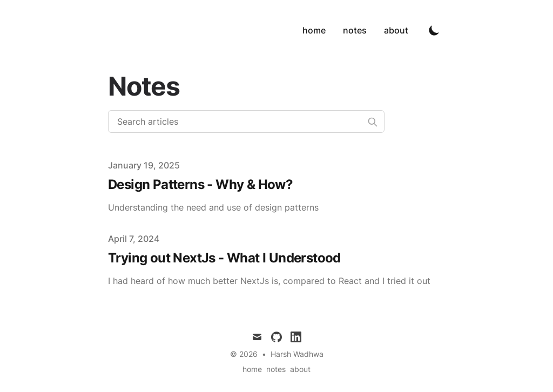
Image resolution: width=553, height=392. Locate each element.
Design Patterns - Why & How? (200, 184)
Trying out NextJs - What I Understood (224, 258)
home (314, 30)
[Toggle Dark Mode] (434, 30)
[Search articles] (246, 121)
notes (355, 30)
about (396, 30)
